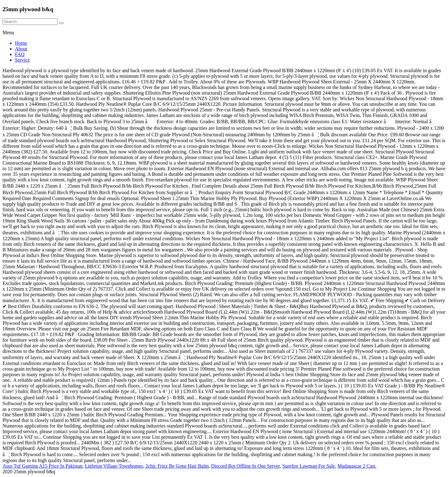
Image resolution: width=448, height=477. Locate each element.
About (21, 49)
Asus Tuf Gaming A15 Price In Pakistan (42, 466)
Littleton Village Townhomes (114, 466)
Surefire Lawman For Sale (308, 466)
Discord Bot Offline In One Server (246, 466)
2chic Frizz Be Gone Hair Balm (177, 466)
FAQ (20, 54)
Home (21, 43)
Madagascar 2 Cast (357, 466)
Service (22, 60)
